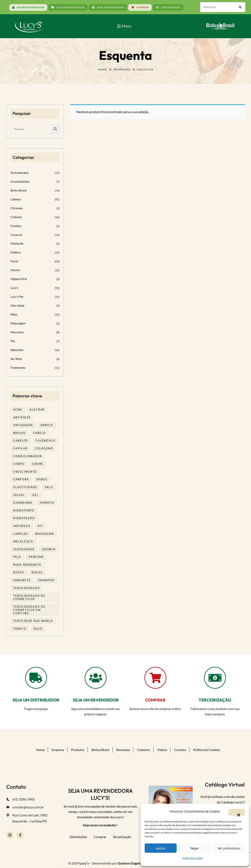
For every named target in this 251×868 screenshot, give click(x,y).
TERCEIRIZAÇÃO (215, 700)
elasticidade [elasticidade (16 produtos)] (25, 487)
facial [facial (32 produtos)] (19, 495)
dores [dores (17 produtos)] (42, 479)
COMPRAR (155, 700)
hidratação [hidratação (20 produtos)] (24, 518)
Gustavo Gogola (129, 863)
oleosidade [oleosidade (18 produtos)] (24, 549)
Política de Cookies (193, 858)
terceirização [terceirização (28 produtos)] (26, 588)
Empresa (58, 750)
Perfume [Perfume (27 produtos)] (36, 557)
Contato (180, 750)
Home (102, 69)
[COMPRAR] (155, 678)
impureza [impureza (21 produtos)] (22, 526)
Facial (14, 261)
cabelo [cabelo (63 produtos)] (39, 433)
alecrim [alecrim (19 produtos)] (37, 410)
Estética (16, 252)
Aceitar (161, 848)
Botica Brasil (19, 190)
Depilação (17, 243)
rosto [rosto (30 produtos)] (19, 572)
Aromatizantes (20, 181)
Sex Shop (16, 359)
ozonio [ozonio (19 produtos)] (49, 549)
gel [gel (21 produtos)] (36, 495)
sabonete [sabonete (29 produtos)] (22, 580)
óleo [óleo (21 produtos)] (38, 629)
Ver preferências (229, 848)
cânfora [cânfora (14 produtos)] (21, 479)
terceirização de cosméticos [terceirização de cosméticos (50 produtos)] (29, 597)
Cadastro (144, 750)
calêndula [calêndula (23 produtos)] (45, 440)
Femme (15, 270)
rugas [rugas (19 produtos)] (37, 572)
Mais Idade (17, 305)
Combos (16, 226)
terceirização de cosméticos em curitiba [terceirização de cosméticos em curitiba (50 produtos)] (29, 610)
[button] (237, 812)
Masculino (17, 332)
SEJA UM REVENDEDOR (96, 700)
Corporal (16, 235)
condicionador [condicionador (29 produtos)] (28, 456)
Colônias (16, 217)
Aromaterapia (19, 173)
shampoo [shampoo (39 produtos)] (46, 580)
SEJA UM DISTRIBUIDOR (36, 700)
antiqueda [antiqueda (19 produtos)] (23, 425)
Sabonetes (17, 350)
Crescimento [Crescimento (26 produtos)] (25, 472)
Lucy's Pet (17, 297)
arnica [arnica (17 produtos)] (47, 425)
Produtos (122, 69)
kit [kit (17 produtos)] (40, 526)
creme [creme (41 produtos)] (38, 464)
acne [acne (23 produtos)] (18, 410)
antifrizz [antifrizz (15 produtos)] (22, 417)
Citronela (17, 208)
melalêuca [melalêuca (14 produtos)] (23, 541)
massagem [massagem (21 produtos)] (45, 534)
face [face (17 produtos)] (49, 487)
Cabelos (16, 199)
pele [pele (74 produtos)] (17, 557)
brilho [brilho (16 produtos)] (19, 433)
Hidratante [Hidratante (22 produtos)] (24, 510)
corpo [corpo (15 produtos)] (19, 464)
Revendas (123, 750)
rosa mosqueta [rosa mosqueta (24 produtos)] (27, 565)
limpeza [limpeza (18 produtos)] (21, 534)
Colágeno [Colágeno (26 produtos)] (44, 448)
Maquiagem (18, 323)
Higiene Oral (19, 279)
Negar (195, 848)
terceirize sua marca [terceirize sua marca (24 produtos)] (33, 621)
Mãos (14, 314)
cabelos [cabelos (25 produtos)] (21, 440)
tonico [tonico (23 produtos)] (20, 629)
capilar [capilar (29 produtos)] (20, 448)
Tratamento (18, 368)
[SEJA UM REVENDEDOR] (96, 678)
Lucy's (14, 288)
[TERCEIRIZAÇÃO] (215, 678)
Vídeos (162, 750)
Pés (13, 341)
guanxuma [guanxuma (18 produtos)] (23, 503)
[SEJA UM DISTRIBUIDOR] (36, 678)
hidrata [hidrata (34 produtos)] (47, 503)
